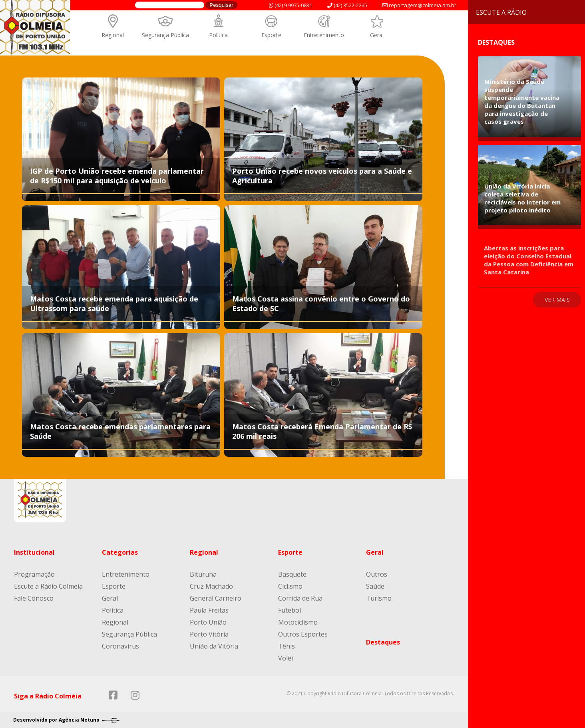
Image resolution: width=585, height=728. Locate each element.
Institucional (34, 552)
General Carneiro (216, 598)
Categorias (120, 552)
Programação (34, 574)
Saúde (375, 586)
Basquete (292, 574)
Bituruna (203, 574)
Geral (377, 35)
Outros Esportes (303, 634)
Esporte (271, 35)
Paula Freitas (209, 610)
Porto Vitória (209, 634)
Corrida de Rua (300, 598)
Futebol (290, 610)
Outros (377, 574)
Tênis (287, 646)
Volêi (286, 658)
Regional (113, 35)
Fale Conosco (34, 598)
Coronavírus (120, 646)
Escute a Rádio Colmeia (48, 586)
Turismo (379, 598)
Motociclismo (298, 622)
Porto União (208, 622)
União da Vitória (214, 646)
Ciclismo (290, 586)
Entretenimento (324, 35)
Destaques (383, 642)
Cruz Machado (211, 586)
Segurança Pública (165, 35)
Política (218, 35)
